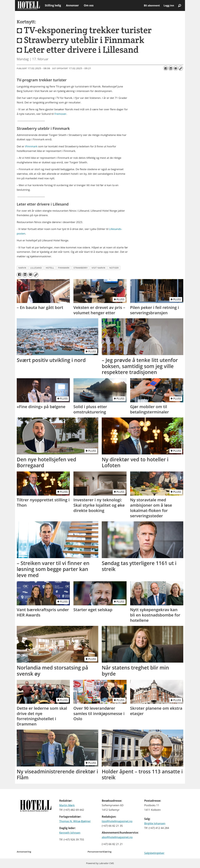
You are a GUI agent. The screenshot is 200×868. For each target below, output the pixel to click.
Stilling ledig (53, 5)
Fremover (60, 114)
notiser (114, 268)
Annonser (72, 5)
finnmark (64, 268)
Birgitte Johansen (155, 823)
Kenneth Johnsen (70, 833)
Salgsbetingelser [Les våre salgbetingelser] (154, 853)
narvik (22, 268)
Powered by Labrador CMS (100, 863)
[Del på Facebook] (166, 68)
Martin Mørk (67, 805)
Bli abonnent (152, 5)
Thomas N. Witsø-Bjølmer (75, 821)
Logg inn (169, 5)
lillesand (36, 268)
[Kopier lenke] (181, 68)
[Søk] (180, 5)
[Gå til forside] (29, 5)
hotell (50, 268)
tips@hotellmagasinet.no (117, 821)
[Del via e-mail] (176, 68)
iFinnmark (31, 146)
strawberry (81, 268)
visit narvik (98, 268)
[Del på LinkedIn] (171, 68)
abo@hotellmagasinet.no (117, 837)
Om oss (89, 5)
